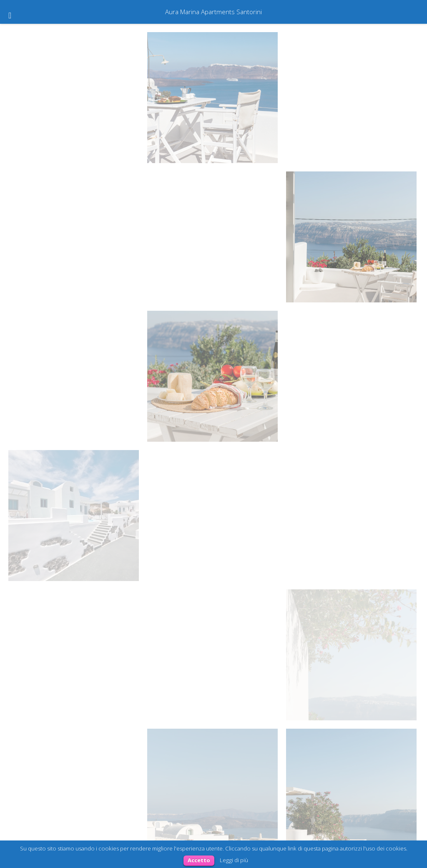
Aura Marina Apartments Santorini (213, 12)
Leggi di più (234, 860)
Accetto (199, 860)
